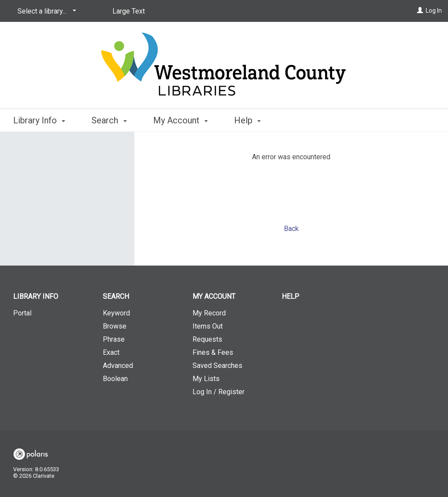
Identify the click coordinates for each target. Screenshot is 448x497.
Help (290, 296)
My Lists (206, 379)
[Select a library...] (45, 11)
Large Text (129, 11)
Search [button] (109, 120)
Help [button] (247, 120)
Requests (207, 339)
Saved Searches (217, 366)
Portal (22, 313)
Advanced (118, 366)
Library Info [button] (39, 120)
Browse (115, 326)
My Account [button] (180, 120)
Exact (111, 352)
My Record (209, 313)
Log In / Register (219, 392)
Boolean (115, 379)
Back (291, 229)
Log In (434, 10)
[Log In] (420, 10)
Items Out (208, 326)
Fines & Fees (213, 352)
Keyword (116, 313)
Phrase (114, 339)
